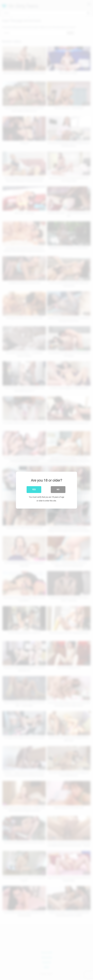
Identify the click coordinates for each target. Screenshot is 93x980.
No (58, 489)
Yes (34, 489)
